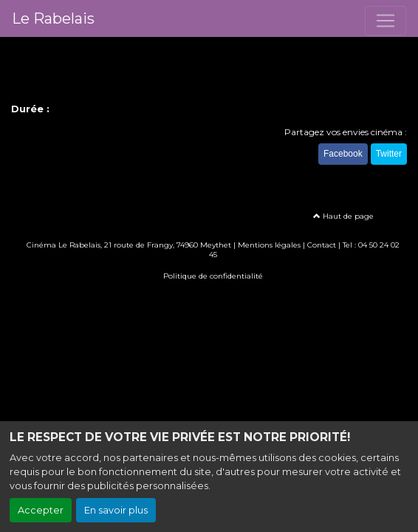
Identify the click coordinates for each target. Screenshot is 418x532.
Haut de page (343, 216)
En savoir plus (116, 510)
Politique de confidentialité (213, 276)
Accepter (41, 510)
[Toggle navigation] (386, 21)
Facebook (343, 154)
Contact (322, 245)
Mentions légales (269, 245)
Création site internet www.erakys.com (209, 297)
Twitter (389, 154)
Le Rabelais (53, 18)
